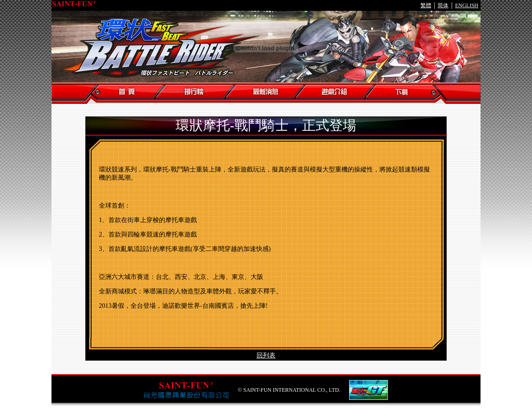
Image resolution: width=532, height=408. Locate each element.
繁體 (426, 5)
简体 (443, 5)
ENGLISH (467, 5)
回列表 (266, 355)
